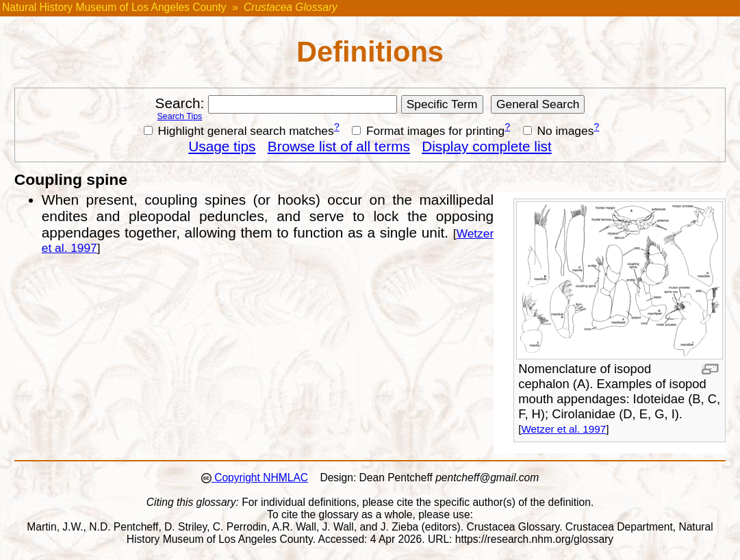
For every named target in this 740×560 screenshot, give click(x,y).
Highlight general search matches (239, 131)
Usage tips (222, 146)
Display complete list (487, 146)
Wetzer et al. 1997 (563, 429)
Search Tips (179, 116)
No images (559, 131)
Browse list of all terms (339, 146)
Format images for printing (428, 131)
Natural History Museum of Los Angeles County (114, 7)
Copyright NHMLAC (260, 478)
